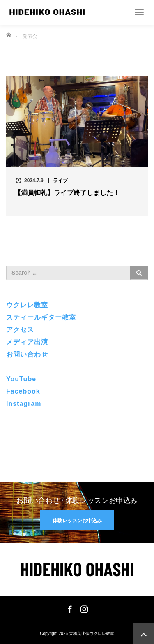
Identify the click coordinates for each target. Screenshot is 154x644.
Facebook (23, 391)
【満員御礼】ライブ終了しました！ (67, 193)
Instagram (24, 404)
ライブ (60, 181)
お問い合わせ (27, 354)
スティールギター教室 (41, 317)
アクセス (20, 330)
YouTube (21, 379)
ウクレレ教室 (27, 305)
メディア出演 (27, 342)
